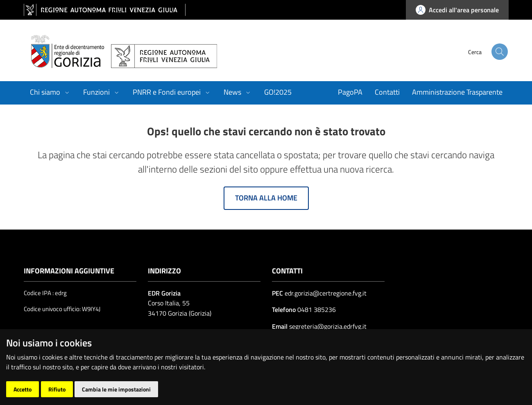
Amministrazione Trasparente (457, 92)
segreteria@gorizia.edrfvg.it (327, 326)
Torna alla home (266, 198)
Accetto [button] (23, 389)
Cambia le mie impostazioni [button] (116, 389)
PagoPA (350, 92)
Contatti (387, 92)
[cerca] (491, 52)
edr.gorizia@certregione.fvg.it (326, 293)
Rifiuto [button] (57, 389)
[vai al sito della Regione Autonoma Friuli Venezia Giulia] (105, 10)
